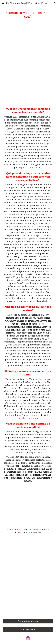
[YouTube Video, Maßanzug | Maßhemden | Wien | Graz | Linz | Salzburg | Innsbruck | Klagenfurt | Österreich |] (28, 577)
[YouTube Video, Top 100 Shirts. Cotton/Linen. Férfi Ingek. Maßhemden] (28, 43)
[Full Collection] (28, 629)
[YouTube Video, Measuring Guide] (28, 83)
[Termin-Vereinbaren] (28, 621)
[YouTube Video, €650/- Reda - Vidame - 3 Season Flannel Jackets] (28, 508)
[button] (3, 3)
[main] (28, 15)
